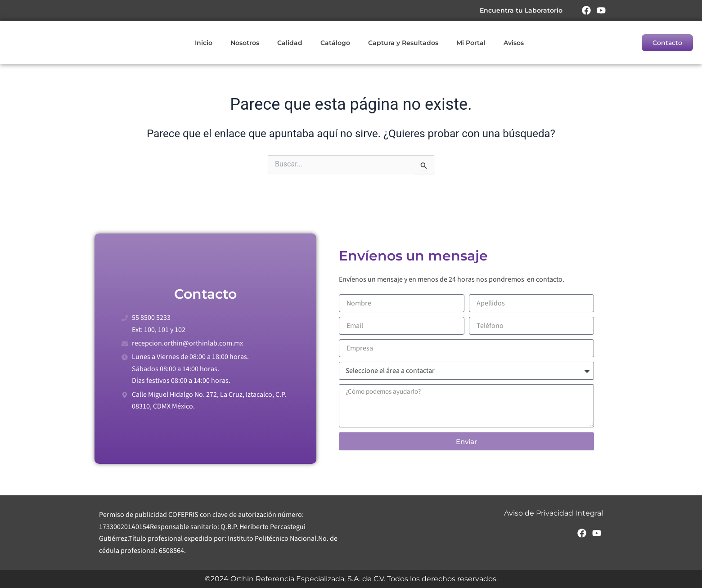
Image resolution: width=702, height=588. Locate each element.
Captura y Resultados (403, 43)
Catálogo (335, 43)
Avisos (514, 43)
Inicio (204, 43)
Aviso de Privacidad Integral (553, 513)
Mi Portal (471, 43)
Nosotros (245, 43)
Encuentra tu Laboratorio (521, 10)
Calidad (290, 43)
